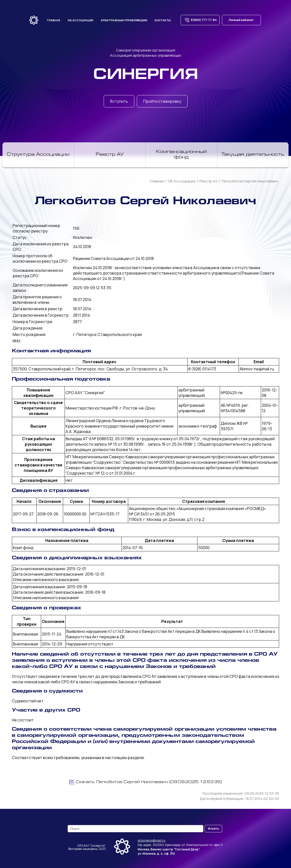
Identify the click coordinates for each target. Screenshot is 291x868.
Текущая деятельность (253, 155)
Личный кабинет (241, 20)
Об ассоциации (80, 20)
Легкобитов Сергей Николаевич (250, 181)
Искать (213, 829)
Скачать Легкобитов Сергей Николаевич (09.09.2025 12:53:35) (145, 782)
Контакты (163, 20)
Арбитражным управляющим (124, 20)
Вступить (119, 101)
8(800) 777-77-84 (200, 20)
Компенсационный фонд (181, 155)
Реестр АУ (110, 155)
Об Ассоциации (182, 181)
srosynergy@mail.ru (151, 840)
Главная (54, 20)
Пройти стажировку (162, 101)
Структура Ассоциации (38, 155)
